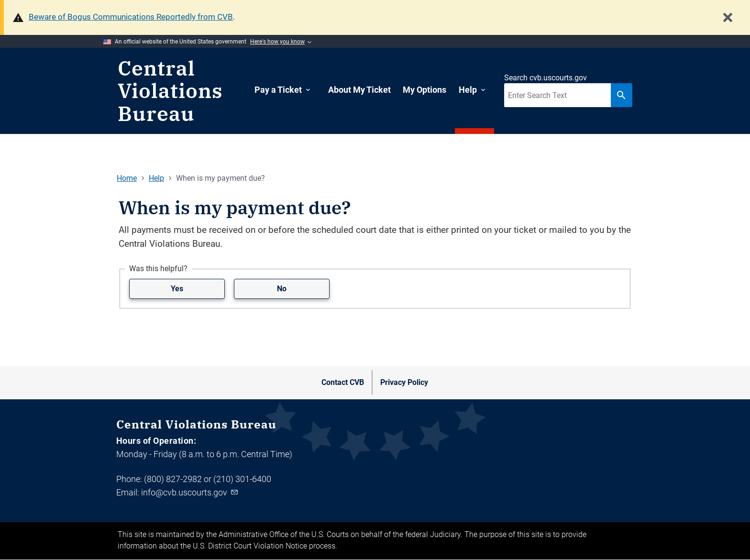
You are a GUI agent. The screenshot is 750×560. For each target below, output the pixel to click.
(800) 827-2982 (173, 479)
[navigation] (434, 91)
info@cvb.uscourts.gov (190, 492)
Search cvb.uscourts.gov (546, 78)
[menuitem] (285, 90)
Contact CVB (343, 382)
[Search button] (622, 95)
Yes (177, 289)
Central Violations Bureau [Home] (170, 91)
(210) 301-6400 (242, 479)
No (282, 289)
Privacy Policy (404, 382)
